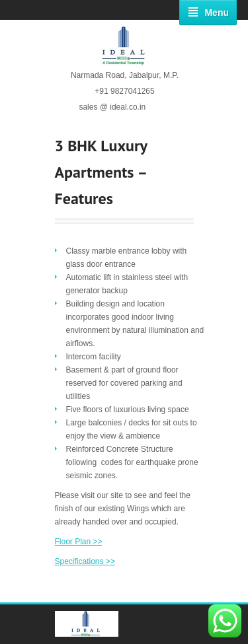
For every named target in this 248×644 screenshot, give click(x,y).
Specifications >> (85, 561)
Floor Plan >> (79, 542)
